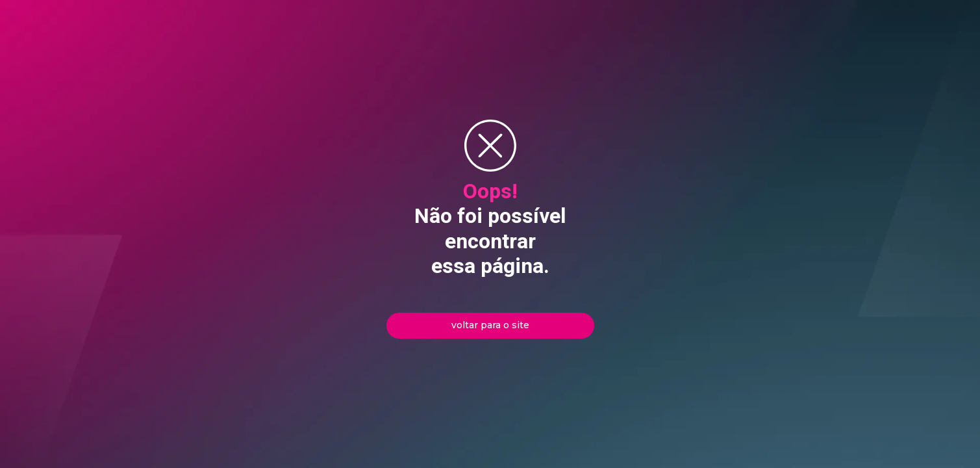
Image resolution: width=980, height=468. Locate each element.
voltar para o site (490, 325)
